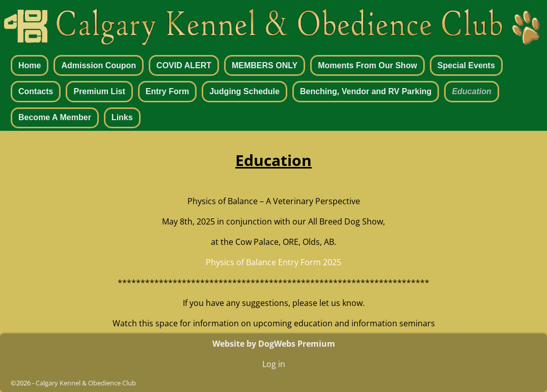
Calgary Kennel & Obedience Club (86, 383)
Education (471, 91)
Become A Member (55, 117)
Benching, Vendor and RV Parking (366, 91)
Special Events (466, 65)
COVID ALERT (184, 65)
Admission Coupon (99, 65)
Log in (274, 364)
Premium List (99, 91)
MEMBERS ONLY (265, 65)
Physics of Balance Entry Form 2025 (273, 262)
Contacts (36, 91)
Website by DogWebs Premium (274, 344)
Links (122, 117)
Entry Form (167, 91)
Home (30, 65)
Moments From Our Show (367, 65)
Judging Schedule (244, 91)
